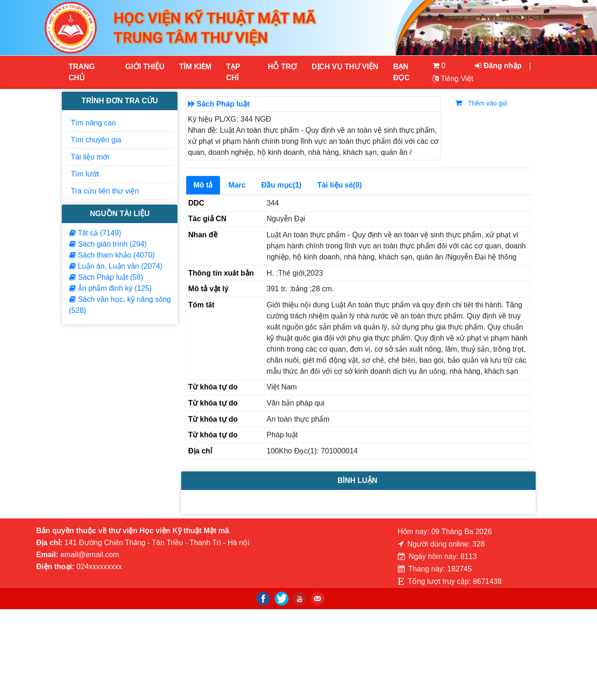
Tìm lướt (85, 174)
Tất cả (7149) (95, 233)
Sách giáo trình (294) (108, 244)
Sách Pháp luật (223, 104)
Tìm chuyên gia (96, 140)
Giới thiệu (145, 67)
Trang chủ (82, 72)
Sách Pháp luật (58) (106, 277)
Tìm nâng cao (94, 123)
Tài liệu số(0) (340, 185)
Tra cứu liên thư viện (105, 191)
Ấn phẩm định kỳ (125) (111, 288)
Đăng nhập (498, 66)
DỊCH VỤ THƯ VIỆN (345, 67)
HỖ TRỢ (282, 67)
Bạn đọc (402, 72)
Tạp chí (233, 72)
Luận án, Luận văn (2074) (116, 266)
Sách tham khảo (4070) (112, 255)
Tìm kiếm (195, 67)
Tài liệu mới (90, 157)
